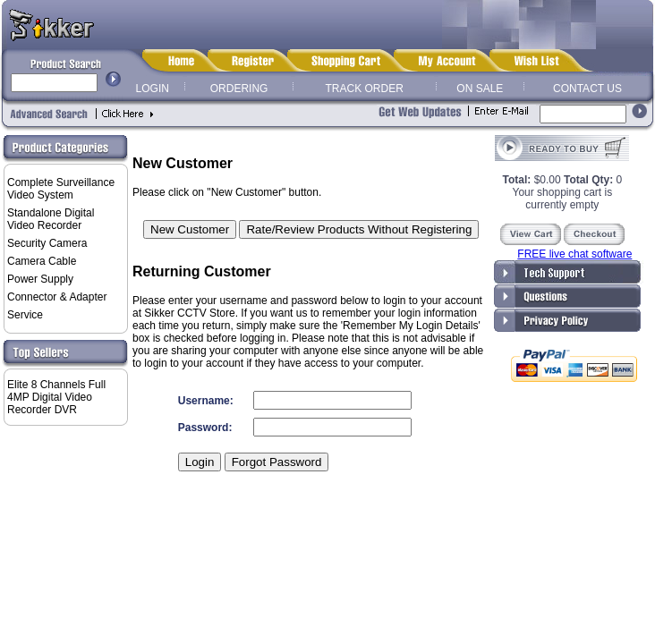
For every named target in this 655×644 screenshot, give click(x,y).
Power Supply (40, 279)
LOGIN (153, 89)
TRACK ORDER (365, 89)
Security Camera (47, 243)
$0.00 (533, 180)
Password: (205, 428)
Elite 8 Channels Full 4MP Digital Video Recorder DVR (56, 397)
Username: (206, 401)
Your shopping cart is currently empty (563, 199)
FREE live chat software (574, 254)
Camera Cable (42, 261)
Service (25, 315)
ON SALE (480, 89)
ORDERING (239, 89)
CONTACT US (587, 89)
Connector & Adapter (57, 297)
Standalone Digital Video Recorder (51, 219)
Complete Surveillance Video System (61, 189)
